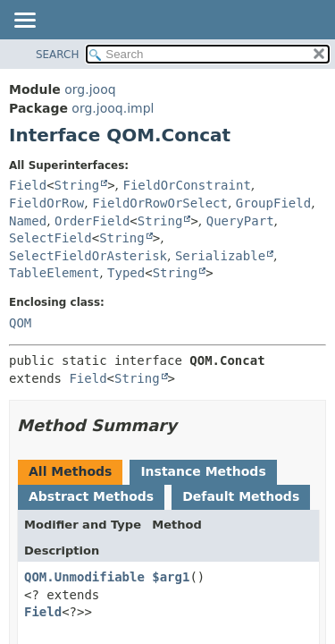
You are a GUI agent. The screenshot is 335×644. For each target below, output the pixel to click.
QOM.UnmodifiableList (100, 577)
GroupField (273, 203)
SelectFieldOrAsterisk (88, 256)
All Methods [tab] (70, 471)
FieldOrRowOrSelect (160, 203)
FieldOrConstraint (187, 185)
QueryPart (240, 221)
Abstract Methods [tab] (91, 496)
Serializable (220, 256)
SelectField (50, 238)
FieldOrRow (46, 203)
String (77, 185)
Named (28, 221)
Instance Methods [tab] (203, 471)
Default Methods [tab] (241, 496)
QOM (20, 323)
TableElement (54, 273)
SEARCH (58, 55)
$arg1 (171, 577)
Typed (126, 273)
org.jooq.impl (113, 108)
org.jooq (90, 89)
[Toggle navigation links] (24, 21)
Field (28, 185)
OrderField (92, 221)
